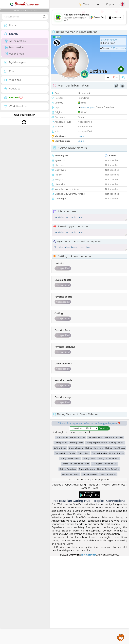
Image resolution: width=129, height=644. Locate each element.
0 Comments (119, 48)
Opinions (104, 567)
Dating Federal (117, 530)
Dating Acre (62, 525)
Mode (84, 4)
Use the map (14, 54)
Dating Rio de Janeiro (108, 546)
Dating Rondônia (68, 557)
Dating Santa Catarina (108, 557)
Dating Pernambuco (70, 546)
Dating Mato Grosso (115, 536)
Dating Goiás (60, 536)
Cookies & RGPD (61, 572)
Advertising (79, 572)
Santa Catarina (105, 107)
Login (98, 4)
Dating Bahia (61, 530)
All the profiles (15, 41)
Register (111, 4)
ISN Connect (89, 642)
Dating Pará (83, 541)
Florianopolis (88, 107)
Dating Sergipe (89, 562)
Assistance (121, 637)
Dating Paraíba (99, 541)
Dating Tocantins (108, 562)
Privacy (104, 572)
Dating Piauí (89, 546)
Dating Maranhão (94, 536)
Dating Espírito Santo (96, 530)
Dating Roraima (87, 557)
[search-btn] (44, 17)
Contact (85, 576)
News (72, 567)
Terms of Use (118, 572)
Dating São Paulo (71, 562)
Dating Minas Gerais (65, 541)
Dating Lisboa (76, 536)
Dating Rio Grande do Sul (104, 551)
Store (94, 567)
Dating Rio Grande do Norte (75, 551)
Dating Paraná (117, 541)
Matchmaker (14, 47)
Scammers (83, 567)
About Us (93, 572)
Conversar (25, 4)
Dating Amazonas (114, 525)
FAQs (95, 576)
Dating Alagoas (78, 525)
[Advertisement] (89, 17)
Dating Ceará (77, 530)
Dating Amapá (95, 525)
